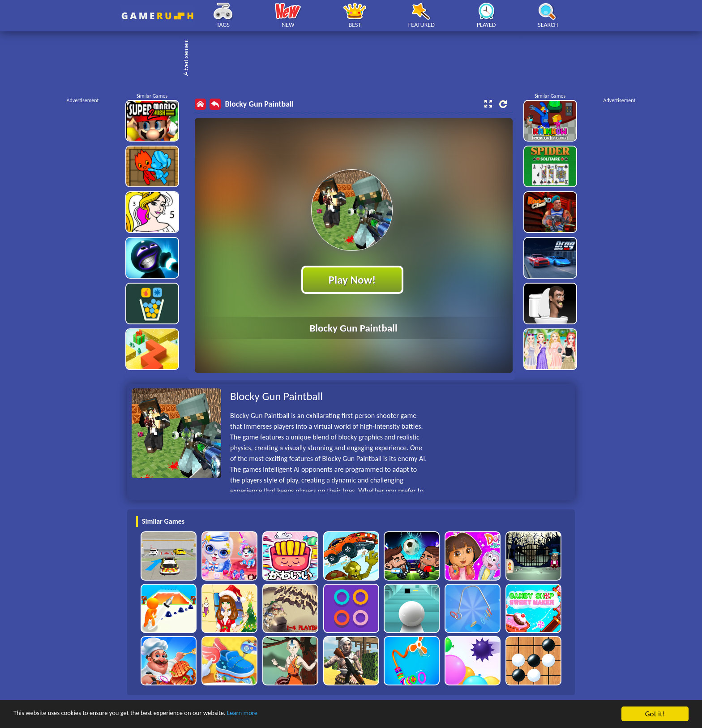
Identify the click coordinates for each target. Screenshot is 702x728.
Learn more (280, 714)
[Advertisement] (355, 58)
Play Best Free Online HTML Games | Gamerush (157, 16)
